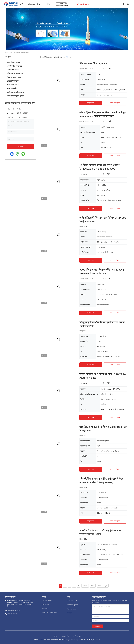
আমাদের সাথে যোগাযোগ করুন (50, 612)
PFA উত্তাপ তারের (13, 70)
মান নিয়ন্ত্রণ (45, 608)
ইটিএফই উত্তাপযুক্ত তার (15, 74)
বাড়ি (6, 53)
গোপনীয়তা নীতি (77, 636)
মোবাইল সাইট (65, 636)
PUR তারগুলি (12, 88)
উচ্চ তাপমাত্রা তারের (14, 77)
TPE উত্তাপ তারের (13, 85)
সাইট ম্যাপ (56, 636)
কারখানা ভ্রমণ (46, 604)
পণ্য (11, 53)
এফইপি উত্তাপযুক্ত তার (15, 66)
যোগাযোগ (20, 146)
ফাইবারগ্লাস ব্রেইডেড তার (15, 92)
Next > (85, 586)
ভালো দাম (91, 103)
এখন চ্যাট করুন (115, 103)
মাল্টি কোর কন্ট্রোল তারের (15, 96)
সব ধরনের (70, 613)
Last (93, 586)
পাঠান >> (97, 626)
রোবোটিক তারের (13, 81)
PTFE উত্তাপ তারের (14, 62)
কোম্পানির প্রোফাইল (47, 601)
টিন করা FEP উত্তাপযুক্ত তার (93, 64)
